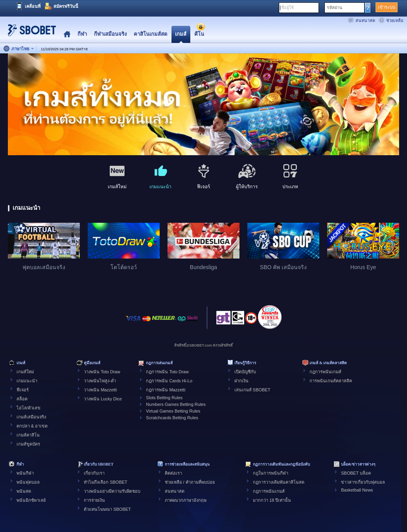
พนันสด (24, 491)
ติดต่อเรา (173, 473)
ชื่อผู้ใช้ (287, 7)
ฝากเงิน (241, 381)
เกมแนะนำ (27, 381)
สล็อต (22, 399)
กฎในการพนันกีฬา (271, 473)
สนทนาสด (365, 20)
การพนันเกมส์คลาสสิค (331, 381)
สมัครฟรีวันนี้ (66, 6)
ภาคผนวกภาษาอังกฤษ (186, 500)
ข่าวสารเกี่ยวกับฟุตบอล (363, 482)
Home (67, 34)
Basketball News (357, 490)
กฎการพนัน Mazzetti (166, 390)
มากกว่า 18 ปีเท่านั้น (272, 500)
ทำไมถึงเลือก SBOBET (106, 482)
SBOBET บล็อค (356, 473)
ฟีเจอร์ (23, 390)
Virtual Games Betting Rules (173, 411)
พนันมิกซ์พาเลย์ (31, 500)
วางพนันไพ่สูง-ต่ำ (100, 381)
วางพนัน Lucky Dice (103, 399)
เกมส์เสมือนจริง (31, 417)
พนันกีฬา (25, 473)
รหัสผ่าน (335, 7)
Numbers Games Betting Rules (176, 404)
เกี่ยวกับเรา (94, 473)
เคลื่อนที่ (33, 6)
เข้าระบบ (387, 7)
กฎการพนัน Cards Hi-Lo (169, 381)
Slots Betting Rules (164, 398)
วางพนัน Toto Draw (102, 372)
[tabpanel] (203, 105)
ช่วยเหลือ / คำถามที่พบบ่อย (190, 482)
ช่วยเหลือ (395, 20)
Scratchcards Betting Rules (172, 418)
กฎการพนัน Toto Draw (167, 372)
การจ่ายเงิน (94, 500)
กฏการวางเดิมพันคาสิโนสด (279, 482)
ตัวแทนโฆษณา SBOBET (107, 509)
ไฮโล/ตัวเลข (29, 408)
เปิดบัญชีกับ (245, 372)
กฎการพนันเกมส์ (325, 372)
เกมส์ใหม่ (25, 372)
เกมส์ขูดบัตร (28, 444)
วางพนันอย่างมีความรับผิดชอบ (112, 491)
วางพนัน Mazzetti (100, 390)
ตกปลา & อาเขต (32, 426)
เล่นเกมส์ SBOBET (252, 390)
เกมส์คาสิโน (28, 435)
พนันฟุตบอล (28, 482)
